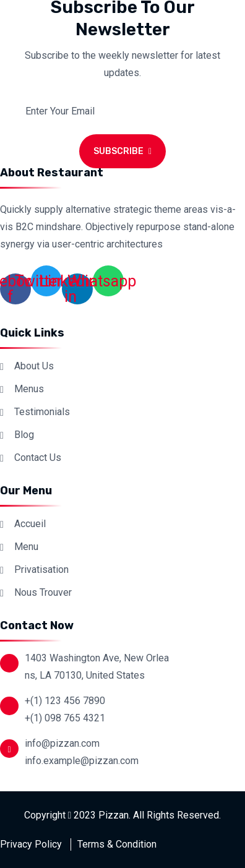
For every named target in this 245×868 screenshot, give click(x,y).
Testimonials (42, 412)
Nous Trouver (43, 592)
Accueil (30, 524)
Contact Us (38, 458)
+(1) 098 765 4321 (65, 718)
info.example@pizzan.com (82, 761)
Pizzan (114, 815)
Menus (29, 389)
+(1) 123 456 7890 (65, 701)
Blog (24, 435)
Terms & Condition (117, 844)
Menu (26, 547)
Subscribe (123, 151)
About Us (34, 366)
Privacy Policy (31, 844)
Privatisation (41, 569)
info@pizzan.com (62, 743)
